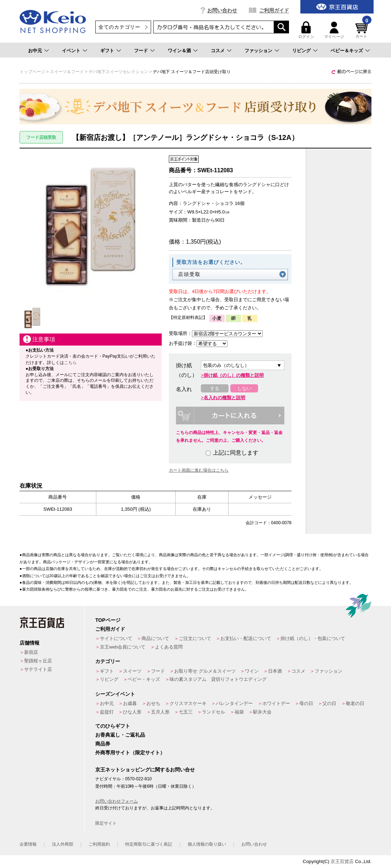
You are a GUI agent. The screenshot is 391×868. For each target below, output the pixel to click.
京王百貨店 (342, 861)
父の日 (329, 703)
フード (141, 51)
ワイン (252, 671)
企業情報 (28, 844)
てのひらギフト (113, 726)
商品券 (103, 744)
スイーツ (132, 671)
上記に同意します (232, 453)
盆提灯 (107, 712)
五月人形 (160, 712)
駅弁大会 (262, 712)
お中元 (35, 51)
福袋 (239, 712)
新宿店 (31, 652)
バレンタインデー (234, 703)
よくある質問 (169, 647)
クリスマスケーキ (188, 703)
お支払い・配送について (246, 638)
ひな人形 (132, 712)
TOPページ (108, 620)
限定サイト (106, 823)
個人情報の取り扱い (207, 844)
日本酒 (275, 671)
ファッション (258, 51)
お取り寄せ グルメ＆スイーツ (205, 671)
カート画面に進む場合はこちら (199, 470)
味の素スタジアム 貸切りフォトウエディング (218, 679)
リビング (301, 51)
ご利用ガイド (274, 10)
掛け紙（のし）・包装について (313, 638)
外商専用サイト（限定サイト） (130, 753)
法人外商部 (63, 844)
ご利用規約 (99, 844)
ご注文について (195, 638)
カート (363, 30)
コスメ (218, 51)
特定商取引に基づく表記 (149, 844)
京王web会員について (123, 647)
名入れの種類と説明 (224, 398)
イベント (71, 51)
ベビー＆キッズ (347, 51)
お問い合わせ (222, 10)
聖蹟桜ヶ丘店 (38, 661)
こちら (70, 363)
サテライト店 (38, 669)
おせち (153, 703)
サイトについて (116, 638)
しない (244, 388)
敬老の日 (355, 703)
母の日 (306, 703)
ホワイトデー (276, 703)
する (215, 388)
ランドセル (213, 712)
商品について (155, 638)
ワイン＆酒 (179, 51)
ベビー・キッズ (144, 679)
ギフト (107, 51)
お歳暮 (130, 703)
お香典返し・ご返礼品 (120, 735)
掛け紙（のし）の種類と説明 (234, 375)
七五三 (186, 712)
